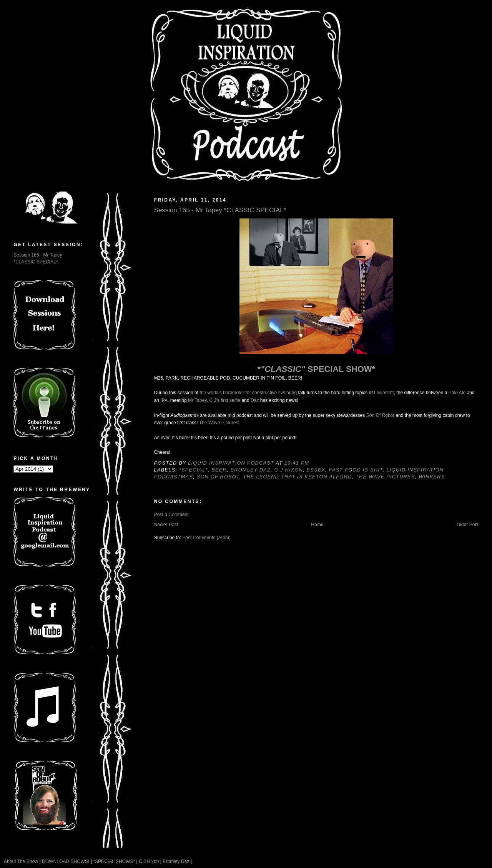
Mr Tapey (197, 400)
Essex (316, 470)
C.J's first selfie (225, 400)
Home (317, 525)
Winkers (432, 477)
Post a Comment (171, 515)
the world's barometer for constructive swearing (248, 393)
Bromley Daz (251, 470)
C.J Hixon (289, 470)
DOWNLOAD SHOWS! (66, 861)
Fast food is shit (356, 470)
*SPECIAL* (194, 470)
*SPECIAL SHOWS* (114, 861)
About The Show (21, 861)
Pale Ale (457, 393)
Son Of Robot (380, 415)
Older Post (468, 525)
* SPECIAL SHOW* (316, 369)
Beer (219, 470)
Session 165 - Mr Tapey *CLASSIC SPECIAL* (220, 210)
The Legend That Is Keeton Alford (297, 477)
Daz (255, 400)
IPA (164, 400)
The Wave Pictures (385, 477)
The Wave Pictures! (219, 423)
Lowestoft (384, 393)
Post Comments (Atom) (206, 538)
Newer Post (166, 525)
